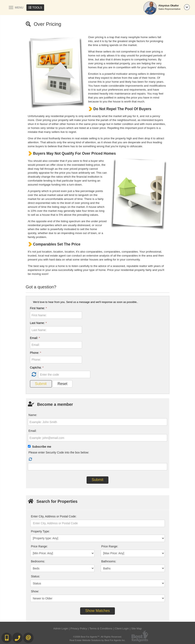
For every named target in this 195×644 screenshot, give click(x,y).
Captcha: (37, 367)
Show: (35, 591)
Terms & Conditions (101, 628)
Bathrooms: (109, 561)
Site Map (136, 628)
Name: (33, 415)
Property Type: (40, 531)
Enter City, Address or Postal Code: (54, 516)
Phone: (36, 353)
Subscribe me (42, 447)
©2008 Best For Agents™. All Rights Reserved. (98, 637)
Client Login (122, 628)
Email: (35, 338)
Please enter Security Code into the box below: (59, 452)
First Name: (39, 308)
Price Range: (39, 546)
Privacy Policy (79, 628)
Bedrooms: (38, 561)
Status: (36, 576)
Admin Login (61, 628)
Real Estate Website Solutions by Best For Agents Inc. (97, 640)
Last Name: (38, 323)
